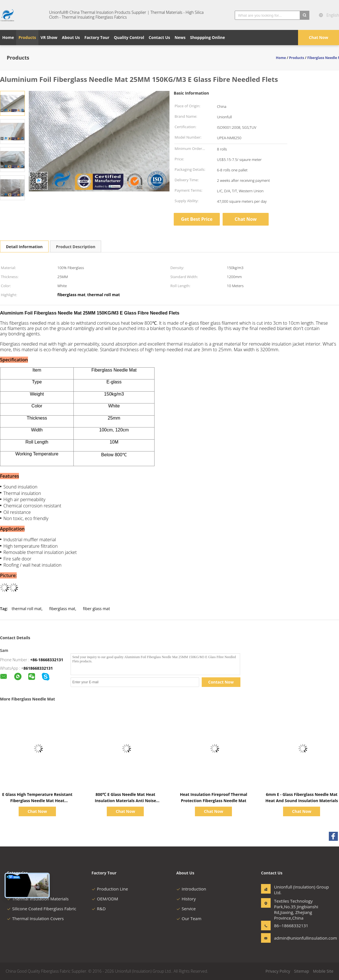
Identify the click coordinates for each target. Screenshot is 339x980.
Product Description (76, 247)
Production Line (110, 889)
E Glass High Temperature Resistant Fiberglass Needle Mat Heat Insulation (37, 801)
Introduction (191, 889)
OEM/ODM (105, 899)
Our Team (189, 918)
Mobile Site (323, 971)
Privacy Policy (278, 971)
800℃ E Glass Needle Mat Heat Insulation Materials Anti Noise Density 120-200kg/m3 (126, 801)
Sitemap (302, 971)
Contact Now (221, 682)
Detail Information (24, 247)
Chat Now (318, 37)
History (186, 899)
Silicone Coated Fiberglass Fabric (42, 909)
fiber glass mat (96, 609)
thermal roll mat (27, 609)
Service (186, 909)
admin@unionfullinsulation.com (292, 938)
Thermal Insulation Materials (38, 899)
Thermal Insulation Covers (35, 918)
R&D (99, 909)
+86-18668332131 (47, 660)
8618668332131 (38, 668)
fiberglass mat (62, 609)
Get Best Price (197, 219)
